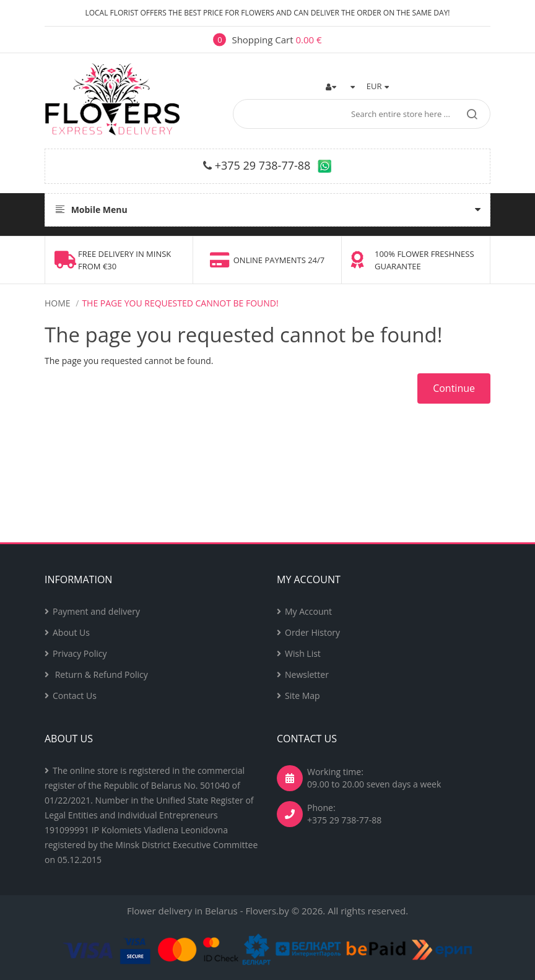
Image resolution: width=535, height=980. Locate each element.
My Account (308, 611)
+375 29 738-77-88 (263, 165)
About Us (71, 632)
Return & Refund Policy (100, 674)
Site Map (302, 696)
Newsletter (307, 674)
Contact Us (75, 696)
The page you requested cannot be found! (180, 303)
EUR (378, 86)
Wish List (303, 653)
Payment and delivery (96, 611)
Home (58, 303)
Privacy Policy (80, 653)
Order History (312, 632)
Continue (454, 388)
